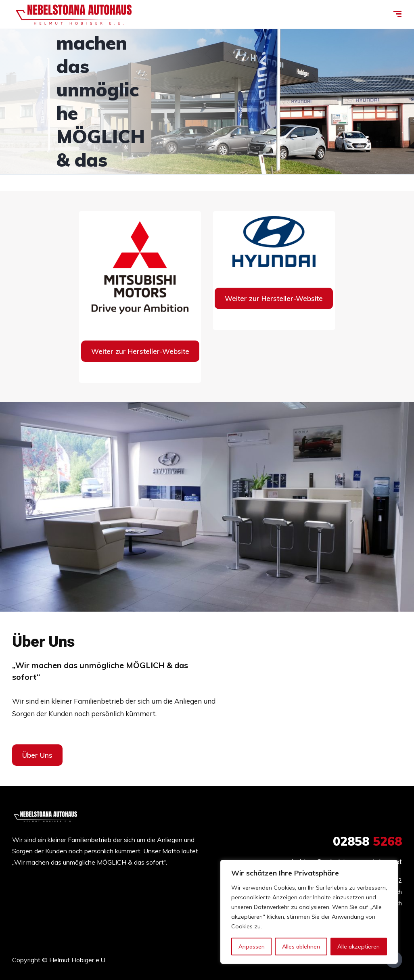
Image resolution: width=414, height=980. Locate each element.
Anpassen (252, 947)
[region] (309, 912)
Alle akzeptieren (359, 947)
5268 (367, 841)
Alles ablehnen (301, 947)
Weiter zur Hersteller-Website (140, 351)
